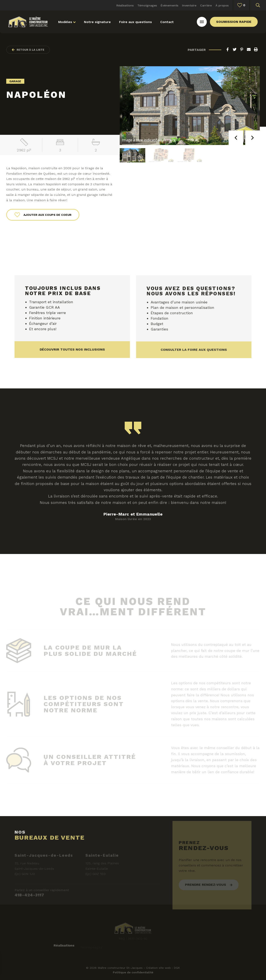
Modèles (67, 22)
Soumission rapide (234, 22)
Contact (167, 22)
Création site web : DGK (163, 968)
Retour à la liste (28, 50)
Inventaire (189, 5)
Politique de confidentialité (133, 972)
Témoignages (147, 5)
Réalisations (125, 5)
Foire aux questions (135, 22)
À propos (222, 5)
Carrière (206, 5)
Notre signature (97, 22)
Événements (169, 5)
